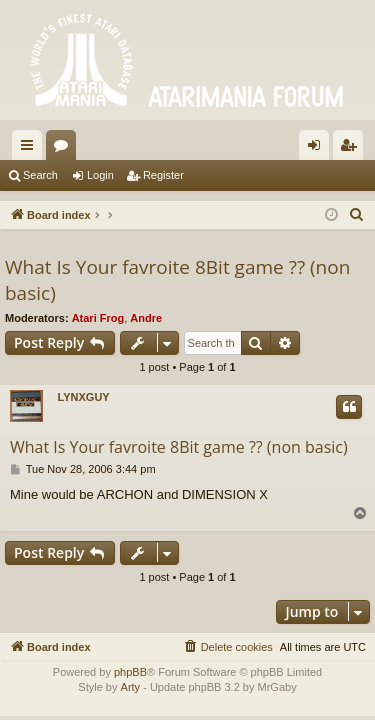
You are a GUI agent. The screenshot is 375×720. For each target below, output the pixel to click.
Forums (65, 149)
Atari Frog (98, 318)
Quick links (31, 149)
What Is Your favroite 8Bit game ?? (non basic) (177, 280)
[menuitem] (357, 215)
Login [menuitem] (318, 149)
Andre (146, 318)
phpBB (130, 672)
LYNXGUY (84, 397)
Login (100, 175)
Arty (131, 687)
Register (163, 175)
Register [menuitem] (352, 149)
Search (40, 175)
